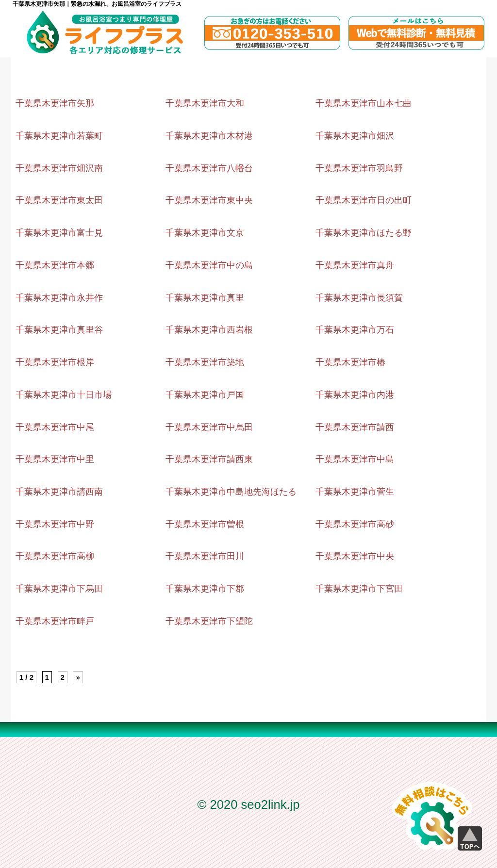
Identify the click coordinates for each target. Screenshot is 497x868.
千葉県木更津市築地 (205, 362)
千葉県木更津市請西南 (59, 492)
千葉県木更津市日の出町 (364, 200)
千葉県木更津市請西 (355, 427)
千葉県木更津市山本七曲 (364, 103)
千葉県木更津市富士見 (59, 233)
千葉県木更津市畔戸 (55, 621)
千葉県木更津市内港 (355, 395)
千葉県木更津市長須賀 (359, 298)
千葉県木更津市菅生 (355, 492)
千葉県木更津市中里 (55, 459)
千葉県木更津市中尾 (55, 427)
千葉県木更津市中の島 (209, 265)
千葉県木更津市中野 (55, 524)
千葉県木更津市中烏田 (209, 427)
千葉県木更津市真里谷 (59, 330)
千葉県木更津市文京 (205, 233)
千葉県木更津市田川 (205, 556)
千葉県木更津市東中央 (209, 200)
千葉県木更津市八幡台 (209, 168)
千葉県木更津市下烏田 (59, 589)
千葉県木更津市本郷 (55, 265)
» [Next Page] (78, 677)
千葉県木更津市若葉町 (59, 136)
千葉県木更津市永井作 (59, 298)
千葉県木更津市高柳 (55, 556)
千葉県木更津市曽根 (205, 524)
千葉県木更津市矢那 (55, 103)
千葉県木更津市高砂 (355, 524)
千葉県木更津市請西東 (209, 459)
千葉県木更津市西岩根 (209, 330)
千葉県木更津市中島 (355, 459)
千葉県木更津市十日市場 (64, 395)
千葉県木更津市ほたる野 (364, 233)
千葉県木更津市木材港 (209, 136)
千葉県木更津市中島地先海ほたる (231, 492)
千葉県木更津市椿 (350, 362)
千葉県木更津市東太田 (59, 200)
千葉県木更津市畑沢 (355, 136)
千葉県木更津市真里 (205, 298)
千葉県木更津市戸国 (205, 395)
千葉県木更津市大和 (205, 103)
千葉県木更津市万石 (355, 330)
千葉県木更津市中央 (355, 556)
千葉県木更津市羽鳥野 (359, 168)
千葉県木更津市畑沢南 (59, 168)
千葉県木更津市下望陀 (209, 621)
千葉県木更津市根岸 (55, 362)
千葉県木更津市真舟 (355, 265)
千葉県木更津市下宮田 (359, 589)
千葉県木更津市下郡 (205, 589)
